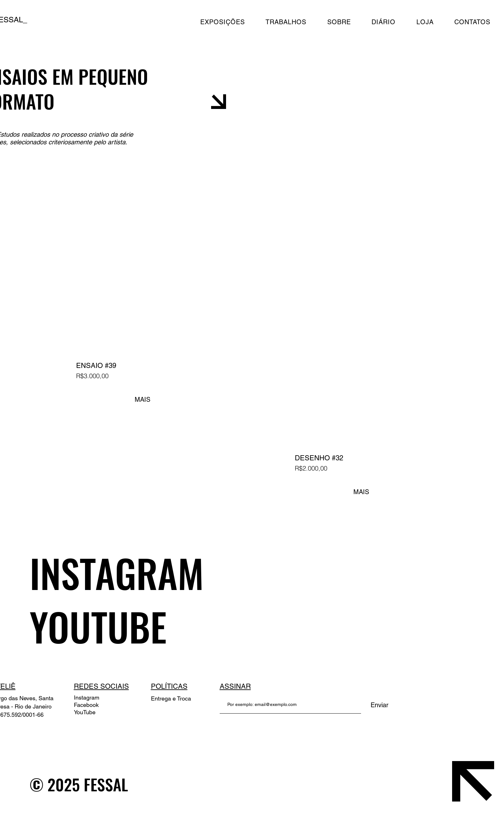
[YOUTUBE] (152, 626)
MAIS (142, 399)
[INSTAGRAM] (152, 573)
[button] (345, 22)
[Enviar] (380, 705)
